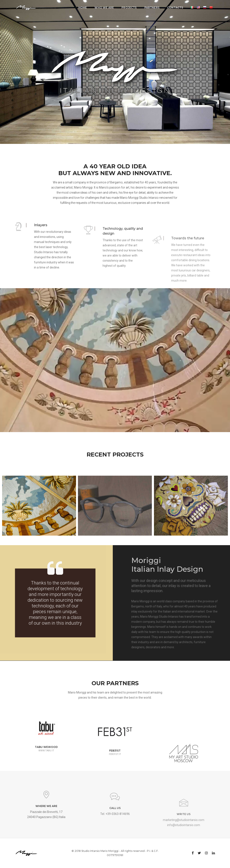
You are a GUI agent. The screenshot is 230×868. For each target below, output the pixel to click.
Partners (152, 8)
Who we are (104, 8)
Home (83, 8)
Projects (129, 8)
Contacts (175, 8)
